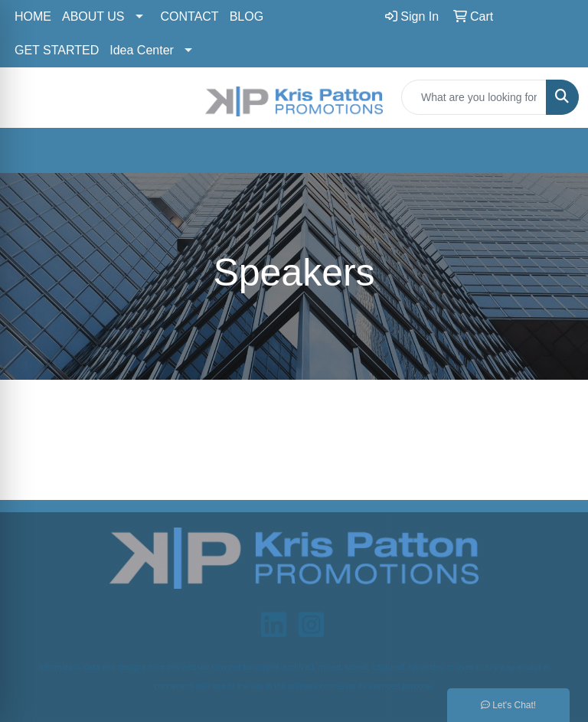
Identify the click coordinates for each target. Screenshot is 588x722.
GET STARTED (57, 50)
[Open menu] (557, 150)
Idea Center (142, 50)
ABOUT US (93, 16)
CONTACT (190, 16)
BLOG (247, 16)
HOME (33, 16)
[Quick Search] (474, 97)
